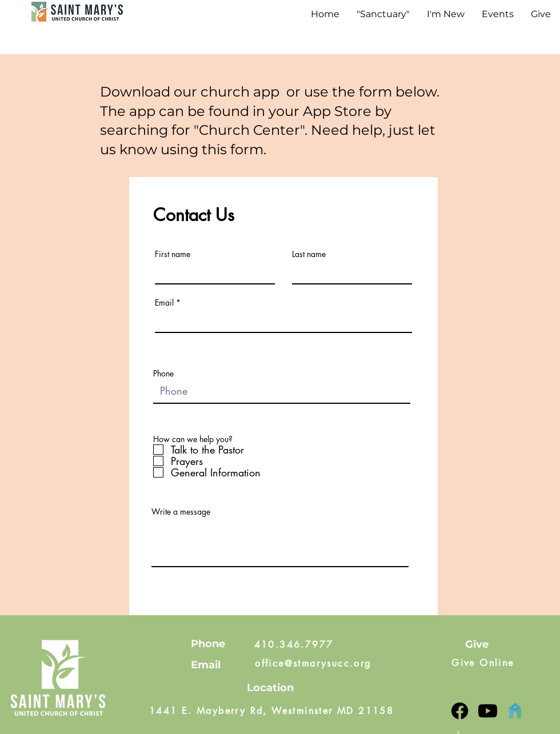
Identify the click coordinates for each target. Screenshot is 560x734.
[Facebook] (460, 711)
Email (164, 303)
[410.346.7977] (294, 644)
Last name (309, 254)
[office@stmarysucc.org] (313, 664)
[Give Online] (483, 663)
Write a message (181, 512)
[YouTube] (488, 711)
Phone (163, 374)
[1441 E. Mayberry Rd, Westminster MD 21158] (271, 711)
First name (173, 254)
